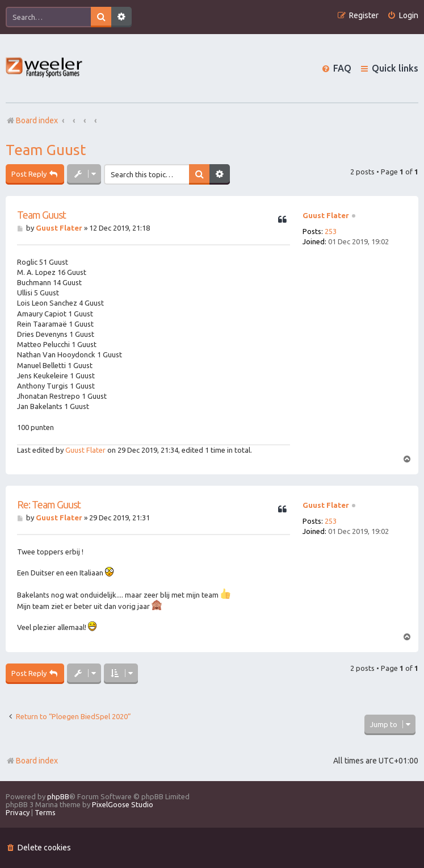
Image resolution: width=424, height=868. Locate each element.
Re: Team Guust (49, 504)
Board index (32, 761)
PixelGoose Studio (123, 804)
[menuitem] (403, 16)
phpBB (58, 796)
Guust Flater (326, 215)
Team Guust (46, 150)
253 (331, 231)
